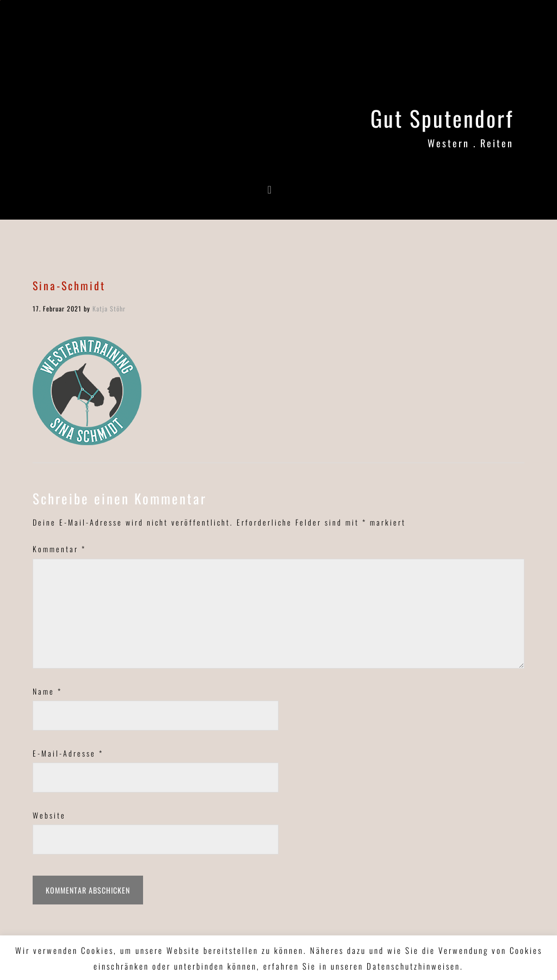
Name (47, 691)
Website (49, 815)
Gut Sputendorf (442, 118)
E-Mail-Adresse (68, 753)
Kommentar (59, 549)
